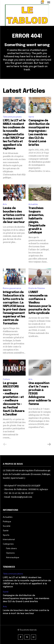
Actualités (33, 204)
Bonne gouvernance (12, 288)
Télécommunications (12, 117)
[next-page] (49, 444)
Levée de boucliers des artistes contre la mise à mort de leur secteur (14, 215)
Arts (5, 204)
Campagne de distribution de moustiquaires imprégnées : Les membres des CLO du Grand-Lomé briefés (26, 599)
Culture (6, 379)
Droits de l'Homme (37, 288)
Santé (31, 117)
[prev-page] (5, 444)
